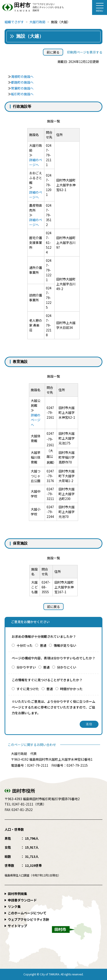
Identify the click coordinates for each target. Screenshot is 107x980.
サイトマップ (17, 926)
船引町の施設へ (22, 94)
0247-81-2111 (23, 804)
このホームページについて (27, 913)
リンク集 (14, 907)
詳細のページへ (36, 162)
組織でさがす (14, 22)
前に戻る (53, 52)
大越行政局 (37, 22)
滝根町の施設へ (22, 76)
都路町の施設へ (22, 82)
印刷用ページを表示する (85, 52)
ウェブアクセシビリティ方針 (28, 919)
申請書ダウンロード (22, 900)
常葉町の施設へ (22, 88)
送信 (89, 724)
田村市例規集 (17, 894)
